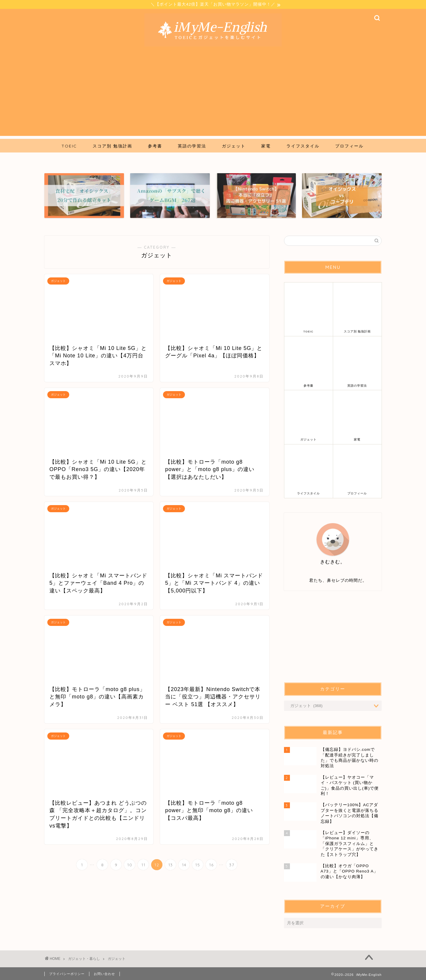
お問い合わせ (104, 973)
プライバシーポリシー (67, 973)
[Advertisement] (213, 95)
